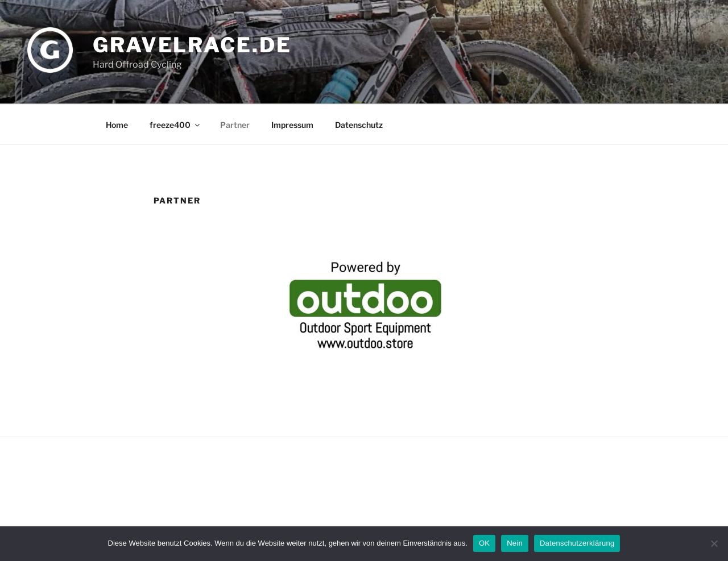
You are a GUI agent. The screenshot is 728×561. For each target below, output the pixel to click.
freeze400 (175, 125)
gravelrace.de (192, 45)
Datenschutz (359, 125)
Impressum (292, 125)
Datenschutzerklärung (577, 543)
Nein (515, 543)
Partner (235, 125)
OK (484, 543)
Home (117, 125)
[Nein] (714, 543)
